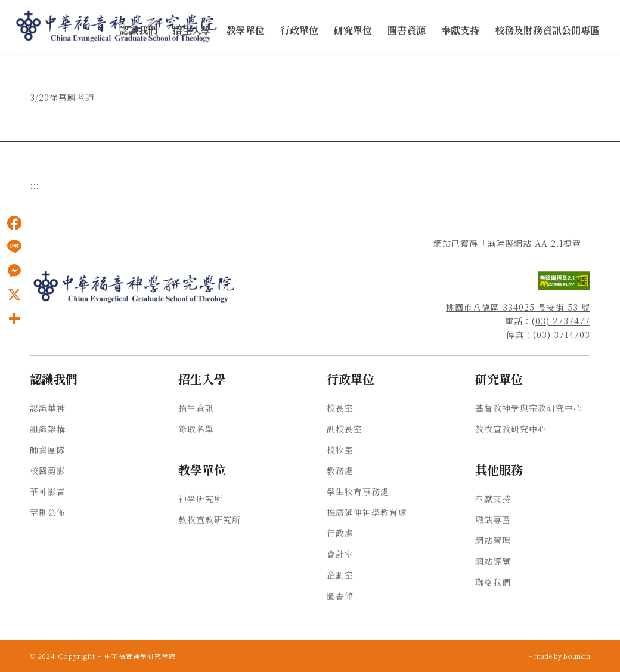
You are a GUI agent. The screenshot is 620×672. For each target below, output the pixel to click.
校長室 (340, 408)
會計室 (340, 554)
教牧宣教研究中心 (511, 429)
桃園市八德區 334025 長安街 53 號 (518, 307)
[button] (138, 31)
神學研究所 (201, 498)
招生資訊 (196, 408)
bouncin (577, 656)
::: (34, 185)
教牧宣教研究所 (210, 519)
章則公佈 (48, 512)
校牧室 (340, 450)
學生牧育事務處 (358, 491)
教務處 (340, 470)
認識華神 (48, 408)
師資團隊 (48, 450)
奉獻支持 (493, 498)
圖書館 (340, 596)
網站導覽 (493, 561)
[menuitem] (138, 31)
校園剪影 (48, 470)
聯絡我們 (493, 582)
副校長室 (345, 429)
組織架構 (48, 429)
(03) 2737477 (561, 321)
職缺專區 (493, 519)
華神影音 (48, 491)
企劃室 (340, 575)
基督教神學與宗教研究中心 (529, 408)
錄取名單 (196, 429)
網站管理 (493, 540)
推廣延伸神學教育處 (367, 512)
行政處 (340, 533)
